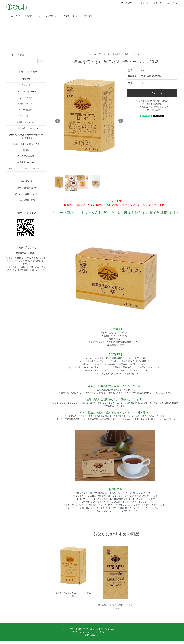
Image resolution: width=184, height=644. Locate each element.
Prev (58, 121)
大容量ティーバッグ (26, 122)
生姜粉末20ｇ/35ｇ (26, 162)
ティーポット (26, 116)
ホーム (93, 54)
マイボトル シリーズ (26, 92)
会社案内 (86, 16)
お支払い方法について (26, 188)
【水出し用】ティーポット (26, 128)
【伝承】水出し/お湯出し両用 (26, 144)
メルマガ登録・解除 (26, 200)
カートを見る (172, 3)
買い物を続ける (154, 110)
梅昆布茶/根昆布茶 (26, 156)
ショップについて (45, 16)
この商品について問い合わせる (154, 107)
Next (121, 121)
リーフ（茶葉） (26, 110)
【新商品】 (26, 79)
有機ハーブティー (26, 104)
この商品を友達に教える (154, 104)
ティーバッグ (104, 54)
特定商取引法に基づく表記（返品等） (154, 101)
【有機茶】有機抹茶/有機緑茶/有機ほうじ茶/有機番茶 (26, 136)
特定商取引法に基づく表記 (103, 629)
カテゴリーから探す (19, 16)
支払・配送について (79, 629)
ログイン (156, 3)
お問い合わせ (68, 16)
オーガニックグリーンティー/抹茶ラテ (26, 168)
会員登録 (143, 3)
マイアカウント (126, 3)
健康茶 (26, 150)
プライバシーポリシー (81, 632)
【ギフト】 (26, 85)
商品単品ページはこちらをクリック (127, 54)
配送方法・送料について (26, 194)
